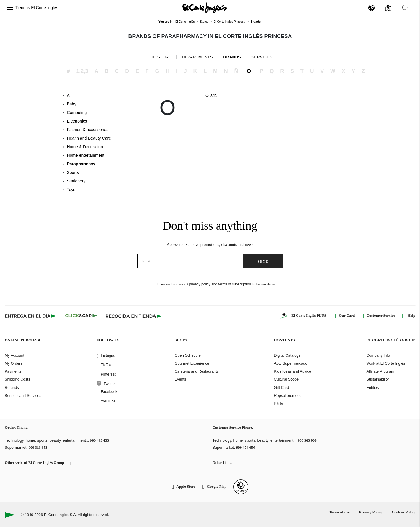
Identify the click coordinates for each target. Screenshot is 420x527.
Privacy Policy (371, 512)
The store (160, 57)
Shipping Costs (17, 379)
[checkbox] (138, 285)
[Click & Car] (82, 316)
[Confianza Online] (241, 487)
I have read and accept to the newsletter (216, 284)
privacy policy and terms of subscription (220, 284)
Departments (197, 57)
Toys (71, 190)
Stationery (76, 181)
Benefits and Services (23, 395)
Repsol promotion (289, 395)
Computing (77, 112)
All (69, 95)
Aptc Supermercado (291, 363)
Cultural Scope (286, 379)
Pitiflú (278, 403)
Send (263, 261)
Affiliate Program (380, 371)
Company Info (378, 355)
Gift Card (281, 387)
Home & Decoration (85, 147)
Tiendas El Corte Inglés (37, 8)
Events (180, 379)
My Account (14, 355)
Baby (72, 104)
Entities (372, 387)
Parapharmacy (81, 164)
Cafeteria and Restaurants (197, 371)
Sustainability (377, 379)
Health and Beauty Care (89, 138)
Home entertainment (86, 155)
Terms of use (339, 512)
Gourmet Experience (192, 363)
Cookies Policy (403, 512)
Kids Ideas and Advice (292, 371)
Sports (73, 172)
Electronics (77, 121)
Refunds (12, 387)
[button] (10, 8)
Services (262, 57)
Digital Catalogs (287, 355)
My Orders (14, 363)
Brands (232, 57)
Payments (13, 371)
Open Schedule (188, 355)
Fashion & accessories (88, 130)
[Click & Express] (31, 316)
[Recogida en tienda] (134, 316)
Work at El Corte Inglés (386, 363)
